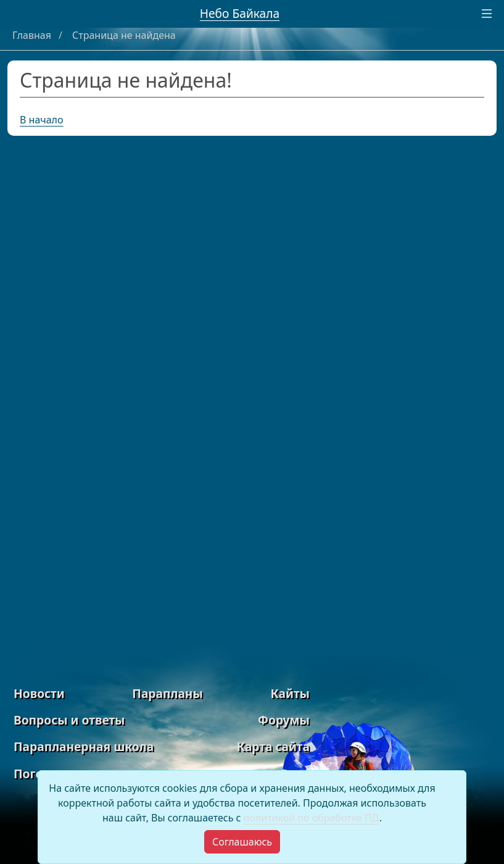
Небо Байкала (240, 13)
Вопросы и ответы (69, 720)
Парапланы (167, 693)
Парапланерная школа (84, 746)
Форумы (284, 720)
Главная (33, 35)
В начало (42, 120)
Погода (35, 774)
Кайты (290, 693)
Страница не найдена (124, 35)
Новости (39, 693)
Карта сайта (273, 746)
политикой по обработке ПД (312, 818)
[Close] (242, 842)
